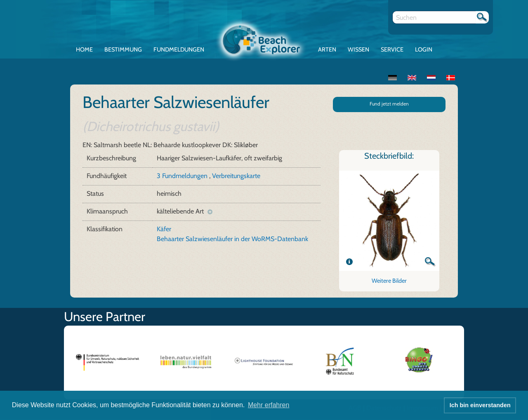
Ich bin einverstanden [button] (480, 405)
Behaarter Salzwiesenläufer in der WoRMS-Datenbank (232, 239)
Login (424, 49)
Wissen (358, 49)
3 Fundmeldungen (183, 176)
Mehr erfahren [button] (269, 405)
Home (84, 49)
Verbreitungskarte (236, 176)
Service (392, 49)
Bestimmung (123, 49)
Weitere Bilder (389, 281)
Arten (327, 49)
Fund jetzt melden (389, 104)
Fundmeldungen (179, 49)
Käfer (164, 229)
